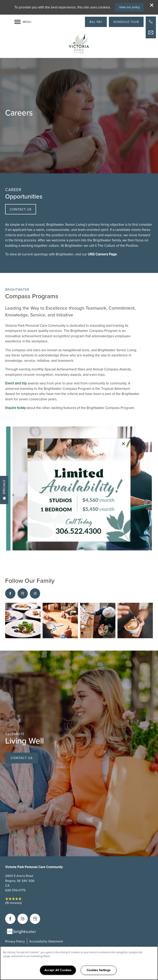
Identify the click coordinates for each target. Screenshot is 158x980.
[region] (79, 963)
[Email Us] (151, 33)
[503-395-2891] (151, 22)
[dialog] (79, 490)
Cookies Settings (99, 970)
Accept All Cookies (58, 970)
